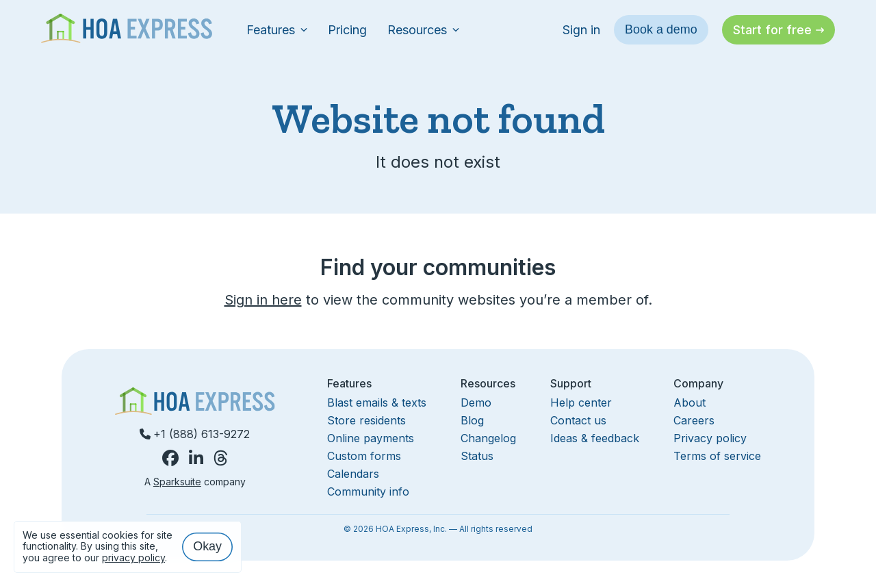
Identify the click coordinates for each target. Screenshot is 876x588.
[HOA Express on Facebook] (170, 458)
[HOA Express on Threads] (221, 458)
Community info (368, 491)
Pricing (347, 30)
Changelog (488, 438)
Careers (694, 420)
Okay (207, 546)
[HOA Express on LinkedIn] (196, 458)
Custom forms (364, 456)
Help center (581, 402)
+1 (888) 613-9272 (195, 434)
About (690, 402)
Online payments (371, 438)
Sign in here (263, 300)
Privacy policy (710, 438)
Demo (476, 402)
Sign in (581, 30)
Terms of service (717, 456)
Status (477, 456)
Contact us (578, 420)
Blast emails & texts (377, 402)
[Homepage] (127, 30)
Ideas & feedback (595, 438)
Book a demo (661, 29)
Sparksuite (177, 482)
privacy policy (133, 558)
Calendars (353, 474)
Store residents (366, 420)
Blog (472, 420)
